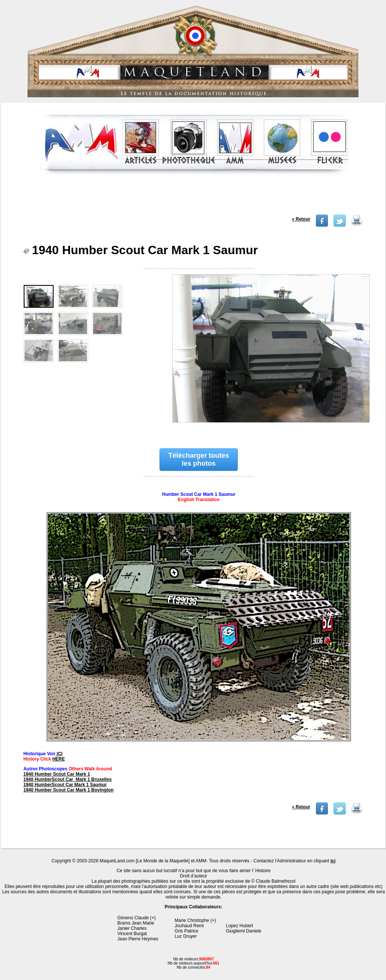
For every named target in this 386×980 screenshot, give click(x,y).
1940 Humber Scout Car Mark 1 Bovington (68, 790)
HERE (59, 759)
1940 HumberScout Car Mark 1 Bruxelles (67, 779)
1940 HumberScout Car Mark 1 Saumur (65, 785)
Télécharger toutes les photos (199, 459)
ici (333, 861)
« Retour (301, 219)
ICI (59, 754)
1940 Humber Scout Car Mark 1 (57, 774)
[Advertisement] (195, 198)
